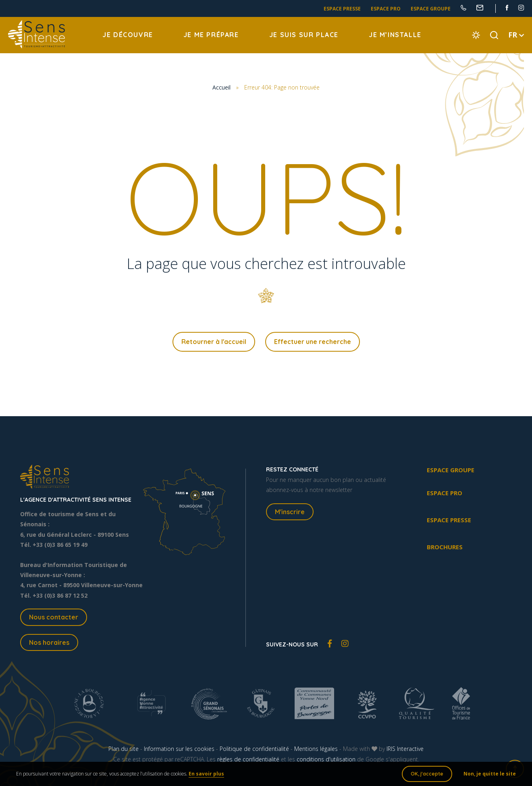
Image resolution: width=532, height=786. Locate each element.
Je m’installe (395, 35)
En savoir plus (206, 774)
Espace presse (342, 9)
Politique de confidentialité (254, 749)
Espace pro (386, 9)
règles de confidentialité (248, 759)
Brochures (445, 547)
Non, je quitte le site (490, 774)
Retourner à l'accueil (214, 342)
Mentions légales (316, 749)
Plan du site (124, 749)
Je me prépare (211, 35)
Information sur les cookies (179, 749)
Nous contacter (54, 617)
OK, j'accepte (427, 774)
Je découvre (128, 35)
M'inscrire (290, 512)
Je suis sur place (304, 35)
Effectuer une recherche (313, 342)
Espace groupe (431, 9)
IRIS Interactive (405, 749)
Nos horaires (49, 642)
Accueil (221, 87)
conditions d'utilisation (326, 759)
